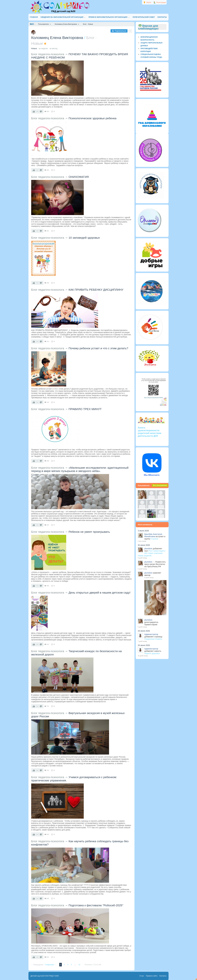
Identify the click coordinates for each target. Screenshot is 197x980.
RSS (45, 44)
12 (80, 965)
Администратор (151, 634)
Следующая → (51, 965)
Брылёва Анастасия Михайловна (153, 535)
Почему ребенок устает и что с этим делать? (98, 348)
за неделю (43, 48)
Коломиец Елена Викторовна (57, 38)
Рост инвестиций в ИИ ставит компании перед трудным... (152, 553)
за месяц (53, 48)
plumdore (148, 549)
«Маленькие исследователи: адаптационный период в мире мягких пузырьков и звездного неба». (80, 469)
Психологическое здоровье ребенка (92, 118)
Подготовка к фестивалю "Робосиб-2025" (96, 905)
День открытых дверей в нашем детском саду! (99, 593)
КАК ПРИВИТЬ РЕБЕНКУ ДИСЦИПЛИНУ (96, 290)
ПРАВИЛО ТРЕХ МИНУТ (85, 409)
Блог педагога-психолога (48, 54)
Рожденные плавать (153, 639)
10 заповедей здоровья (84, 238)
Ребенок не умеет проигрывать (89, 532)
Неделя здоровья (152, 653)
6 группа (154, 539)
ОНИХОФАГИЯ (79, 177)
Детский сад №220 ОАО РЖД (42, 976)
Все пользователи (160, 485)
